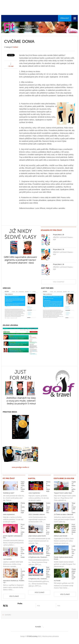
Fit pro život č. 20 (59, 235)
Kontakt (38, 627)
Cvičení (15, 47)
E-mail (11, 66)
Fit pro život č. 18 (59, 264)
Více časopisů (59, 282)
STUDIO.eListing (32, 636)
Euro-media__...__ (16, 8)
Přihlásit (65, 18)
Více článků (14, 596)
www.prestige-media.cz (20, 467)
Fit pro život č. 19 (59, 249)
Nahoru (8, 615)
